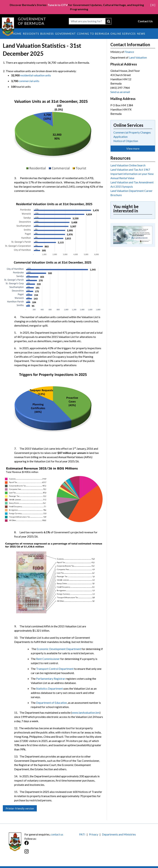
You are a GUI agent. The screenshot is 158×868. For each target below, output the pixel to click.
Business (47, 34)
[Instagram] (52, 853)
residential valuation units (36, 75)
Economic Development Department (59, 649)
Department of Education (51, 703)
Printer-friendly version (20, 808)
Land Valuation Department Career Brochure (131, 193)
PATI (82, 834)
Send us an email (120, 92)
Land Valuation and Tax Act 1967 (130, 169)
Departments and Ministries (119, 834)
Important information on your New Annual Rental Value (132, 176)
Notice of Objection (126, 141)
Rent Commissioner (48, 659)
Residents (31, 34)
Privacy (94, 834)
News (141, 34)
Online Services (123, 34)
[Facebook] (52, 845)
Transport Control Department (55, 669)
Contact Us (145, 21)
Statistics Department (49, 688)
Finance (129, 52)
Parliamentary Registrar (51, 679)
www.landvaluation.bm (86, 712)
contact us (57, 834)
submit (109, 21)
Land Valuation (138, 57)
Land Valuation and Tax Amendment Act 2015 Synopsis (132, 184)
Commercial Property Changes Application (132, 134)
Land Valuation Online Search (128, 165)
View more (133, 148)
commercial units (29, 81)
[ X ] (153, 5)
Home (17, 34)
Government (65, 34)
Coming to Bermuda (93, 34)
